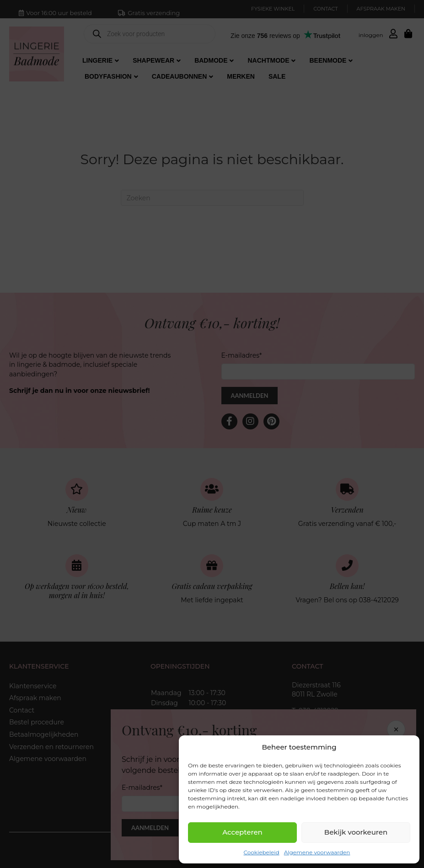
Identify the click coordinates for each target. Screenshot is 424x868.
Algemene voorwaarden (317, 852)
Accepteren (242, 832)
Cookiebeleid (262, 852)
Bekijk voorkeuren (356, 832)
